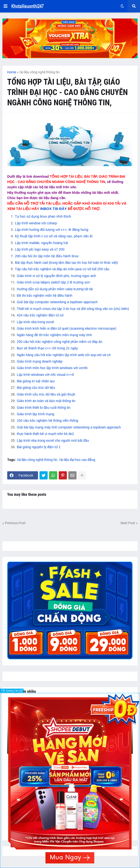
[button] (6, 6)
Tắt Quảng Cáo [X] (12, 691)
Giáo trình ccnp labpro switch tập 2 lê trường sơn (53, 282)
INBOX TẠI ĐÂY (54, 209)
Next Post (128, 523)
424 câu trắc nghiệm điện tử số (40, 315)
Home (12, 72)
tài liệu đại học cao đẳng (77, 460)
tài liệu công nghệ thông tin (40, 72)
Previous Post (15, 523)
